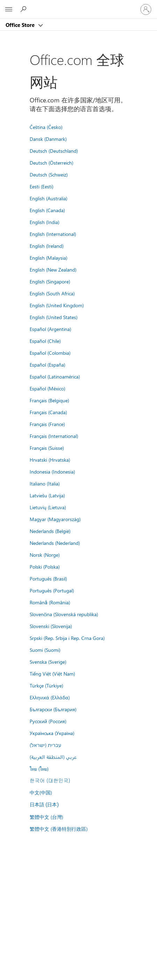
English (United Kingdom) (57, 305)
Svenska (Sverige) (48, 662)
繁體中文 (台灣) (46, 817)
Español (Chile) (45, 341)
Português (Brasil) (48, 578)
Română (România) (50, 602)
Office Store (21, 25)
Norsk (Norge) (45, 555)
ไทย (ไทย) (39, 769)
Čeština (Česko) (46, 127)
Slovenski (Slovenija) (51, 626)
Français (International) (54, 436)
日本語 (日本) (44, 805)
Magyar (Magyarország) (55, 519)
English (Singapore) (50, 281)
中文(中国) (41, 792)
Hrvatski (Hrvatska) (50, 460)
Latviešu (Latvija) (47, 495)
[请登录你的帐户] (146, 9)
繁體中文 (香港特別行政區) (59, 829)
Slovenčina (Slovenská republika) (64, 614)
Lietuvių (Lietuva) (48, 507)
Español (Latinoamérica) (55, 376)
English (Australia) (48, 198)
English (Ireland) (47, 246)
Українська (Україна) (52, 733)
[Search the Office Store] (24, 9)
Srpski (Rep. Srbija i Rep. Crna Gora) (67, 638)
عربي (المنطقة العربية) (53, 757)
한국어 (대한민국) (50, 780)
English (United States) (54, 317)
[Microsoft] (78, 5)
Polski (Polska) (45, 567)
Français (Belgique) (49, 400)
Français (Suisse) (47, 448)
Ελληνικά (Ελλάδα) (50, 697)
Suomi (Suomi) (45, 650)
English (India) (44, 222)
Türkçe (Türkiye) (46, 685)
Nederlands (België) (50, 531)
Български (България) (53, 709)
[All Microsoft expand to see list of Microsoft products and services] (9, 9)
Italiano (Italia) (45, 483)
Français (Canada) (48, 412)
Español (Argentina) (50, 329)
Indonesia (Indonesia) (52, 471)
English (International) (53, 234)
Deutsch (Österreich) (51, 163)
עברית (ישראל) (45, 745)
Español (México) (47, 388)
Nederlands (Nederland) (55, 543)
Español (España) (47, 365)
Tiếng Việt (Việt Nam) (52, 673)
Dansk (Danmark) (48, 139)
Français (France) (47, 424)
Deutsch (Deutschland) (54, 151)
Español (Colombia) (50, 353)
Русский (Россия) (48, 721)
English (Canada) (47, 210)
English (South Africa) (52, 293)
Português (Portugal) (52, 590)
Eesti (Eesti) (42, 186)
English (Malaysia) (48, 258)
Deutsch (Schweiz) (49, 174)
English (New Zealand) (53, 269)
